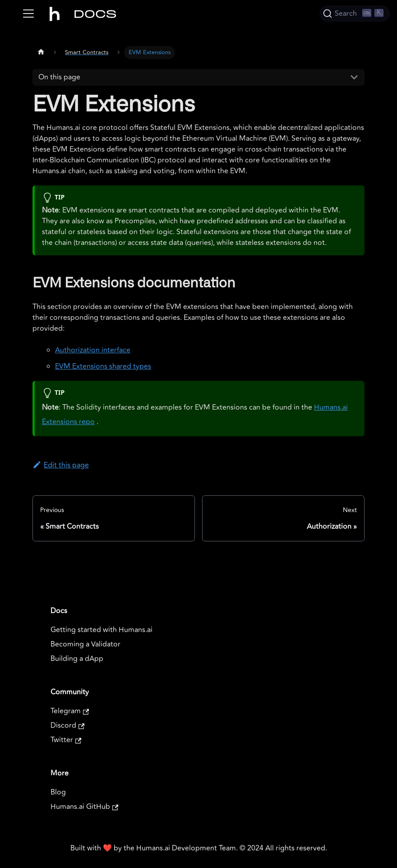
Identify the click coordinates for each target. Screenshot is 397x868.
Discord (67, 725)
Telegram (70, 711)
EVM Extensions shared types (103, 366)
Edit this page (61, 465)
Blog (58, 792)
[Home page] (41, 51)
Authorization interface (93, 350)
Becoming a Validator (85, 644)
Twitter (66, 740)
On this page (59, 77)
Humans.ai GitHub (84, 807)
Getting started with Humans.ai (102, 630)
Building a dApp (77, 659)
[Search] (355, 14)
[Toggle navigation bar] (28, 14)
